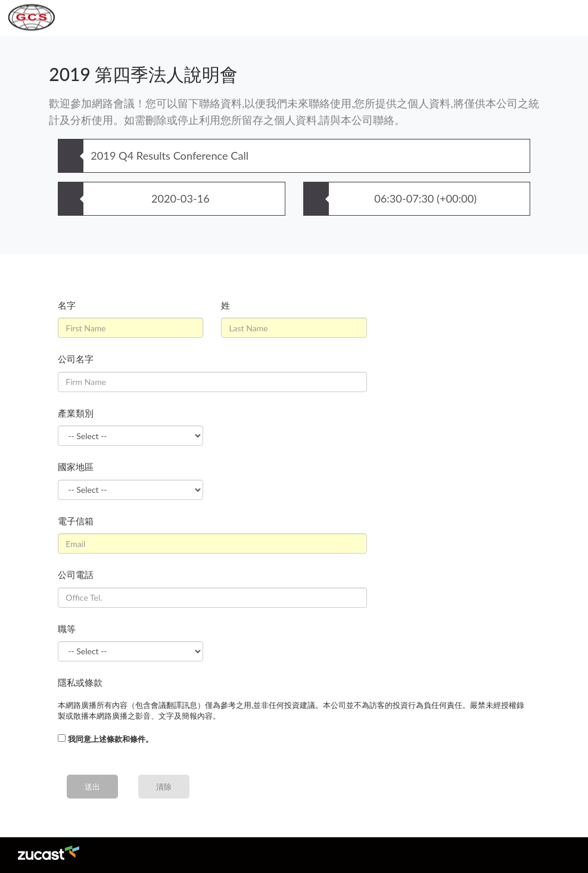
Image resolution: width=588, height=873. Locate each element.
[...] (62, 738)
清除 (164, 787)
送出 (92, 787)
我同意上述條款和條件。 (111, 739)
